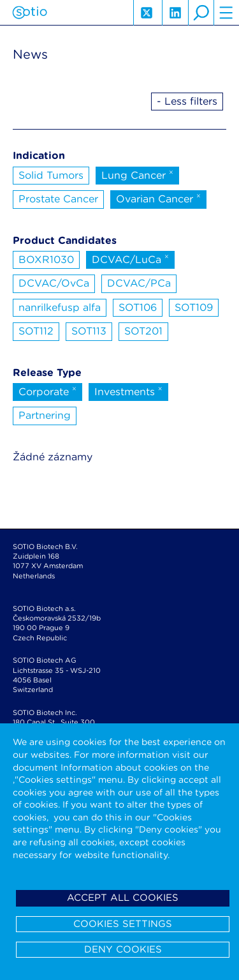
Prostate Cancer (58, 199)
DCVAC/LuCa (130, 259)
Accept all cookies (123, 898)
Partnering (45, 415)
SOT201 (143, 331)
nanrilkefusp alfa (60, 307)
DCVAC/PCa (139, 283)
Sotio (30, 13)
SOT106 (138, 307)
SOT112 (36, 331)
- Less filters (187, 101)
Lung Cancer (137, 174)
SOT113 (89, 331)
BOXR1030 (46, 260)
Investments (128, 391)
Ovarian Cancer (158, 198)
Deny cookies (123, 949)
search (201, 13)
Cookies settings (123, 924)
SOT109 (194, 307)
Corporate (47, 391)
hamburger (226, 13)
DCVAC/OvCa (54, 283)
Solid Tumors (51, 175)
